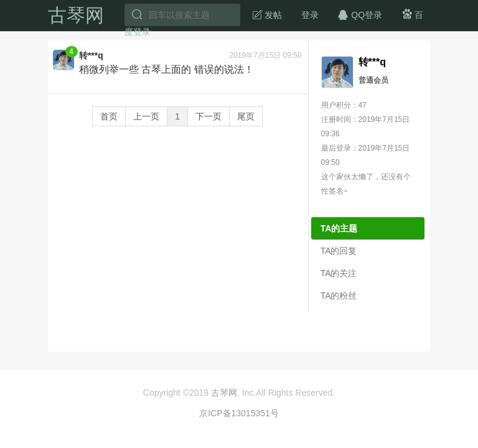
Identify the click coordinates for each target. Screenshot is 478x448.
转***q (91, 55)
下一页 (209, 116)
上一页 (146, 116)
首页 (109, 116)
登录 (310, 15)
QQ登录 (360, 14)
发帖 (267, 14)
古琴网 (76, 15)
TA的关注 (339, 273)
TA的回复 (339, 251)
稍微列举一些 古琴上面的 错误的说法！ (166, 69)
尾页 (246, 116)
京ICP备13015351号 (239, 413)
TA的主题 (339, 228)
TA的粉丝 (339, 296)
